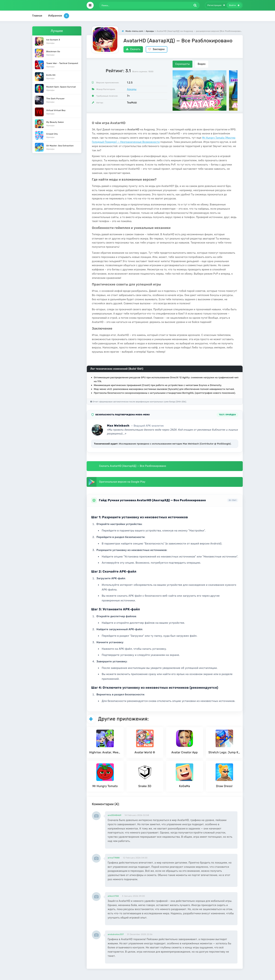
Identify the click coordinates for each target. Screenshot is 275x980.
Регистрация (216, 5)
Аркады (132, 89)
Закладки (157, 49)
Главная (37, 16)
